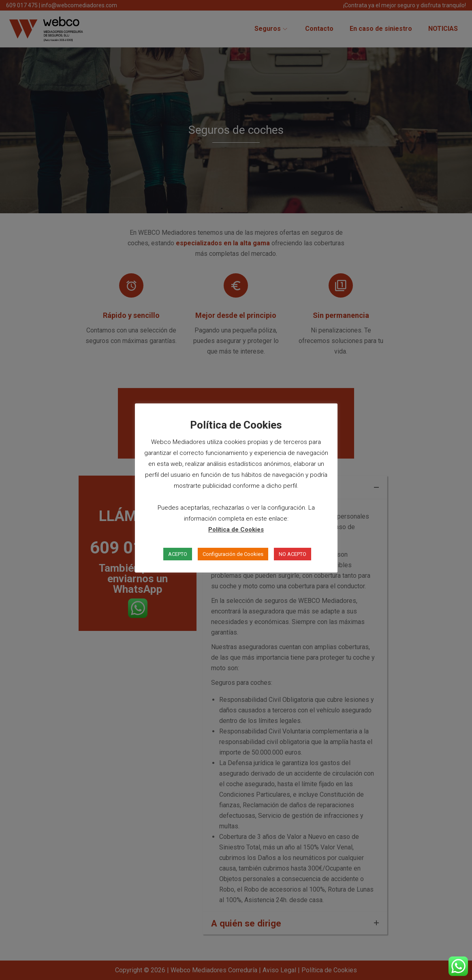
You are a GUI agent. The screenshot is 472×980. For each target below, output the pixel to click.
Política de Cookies (236, 530)
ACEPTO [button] (178, 554)
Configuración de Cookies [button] (233, 554)
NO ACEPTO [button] (293, 554)
